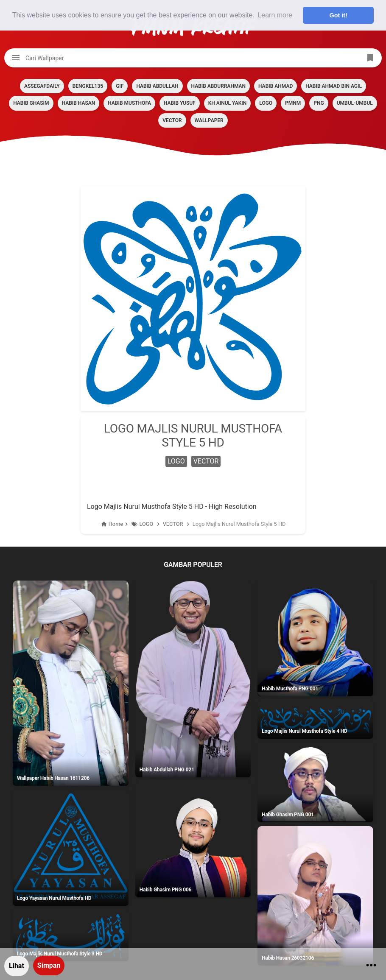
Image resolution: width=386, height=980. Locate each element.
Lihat (17, 966)
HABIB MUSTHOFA (129, 103)
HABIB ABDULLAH (157, 86)
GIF (120, 86)
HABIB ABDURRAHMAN (218, 86)
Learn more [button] (275, 15)
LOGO (266, 103)
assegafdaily (42, 86)
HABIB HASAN (79, 103)
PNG (319, 103)
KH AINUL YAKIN (228, 103)
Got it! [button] (338, 15)
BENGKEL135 (88, 86)
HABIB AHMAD (276, 86)
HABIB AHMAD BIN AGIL (334, 86)
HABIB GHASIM (31, 103)
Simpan (49, 965)
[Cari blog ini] (193, 58)
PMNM (293, 103)
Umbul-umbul (355, 103)
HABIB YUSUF (180, 103)
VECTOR (172, 120)
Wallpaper (209, 120)
